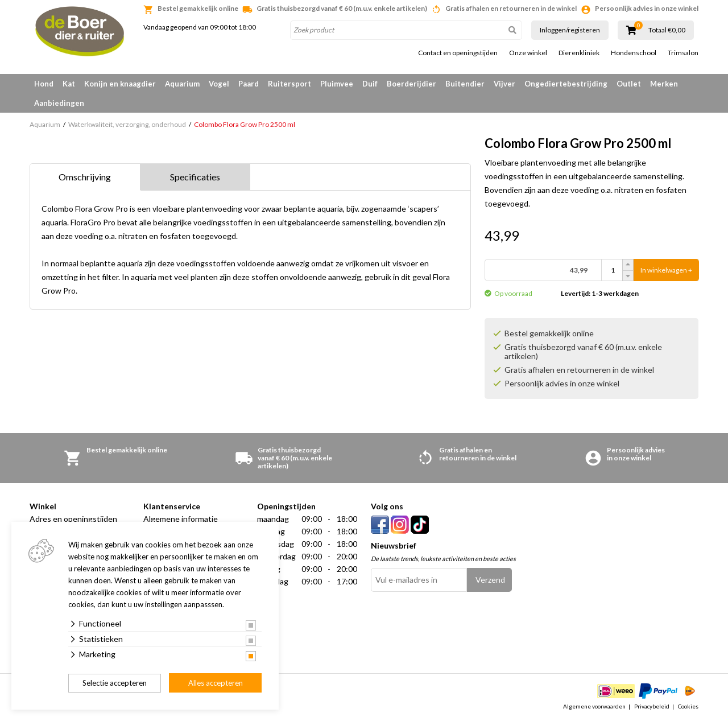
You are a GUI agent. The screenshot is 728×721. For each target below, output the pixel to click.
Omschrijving (85, 177)
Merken (664, 84)
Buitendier (465, 84)
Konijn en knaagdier (120, 84)
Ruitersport (289, 84)
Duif (370, 84)
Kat (69, 84)
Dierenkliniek (579, 53)
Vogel (219, 84)
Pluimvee (337, 84)
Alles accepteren (216, 683)
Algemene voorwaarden (594, 706)
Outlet (629, 84)
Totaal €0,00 (667, 30)
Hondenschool (634, 53)
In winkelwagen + (666, 270)
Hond (44, 84)
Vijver (504, 84)
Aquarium (182, 84)
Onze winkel (528, 53)
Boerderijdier (411, 84)
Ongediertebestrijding (566, 84)
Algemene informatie (181, 519)
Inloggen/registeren (570, 30)
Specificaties (195, 177)
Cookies (688, 706)
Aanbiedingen (59, 103)
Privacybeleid (652, 706)
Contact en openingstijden (458, 53)
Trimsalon (683, 53)
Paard (249, 84)
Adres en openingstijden (73, 519)
